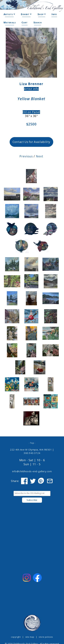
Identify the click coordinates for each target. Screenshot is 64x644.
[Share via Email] (50, 481)
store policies (46, 637)
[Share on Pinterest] (41, 481)
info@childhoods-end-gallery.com (32, 471)
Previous (26, 156)
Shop (42, 14)
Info (54, 14)
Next (40, 156)
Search (38, 22)
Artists (9, 14)
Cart (24, 22)
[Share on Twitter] (33, 481)
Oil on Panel (31, 112)
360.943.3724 (32, 453)
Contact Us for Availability (31, 142)
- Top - (32, 443)
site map (30, 637)
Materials (10, 22)
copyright (16, 637)
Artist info (31, 89)
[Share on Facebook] (24, 481)
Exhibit (26, 14)
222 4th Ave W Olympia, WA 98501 (31, 450)
